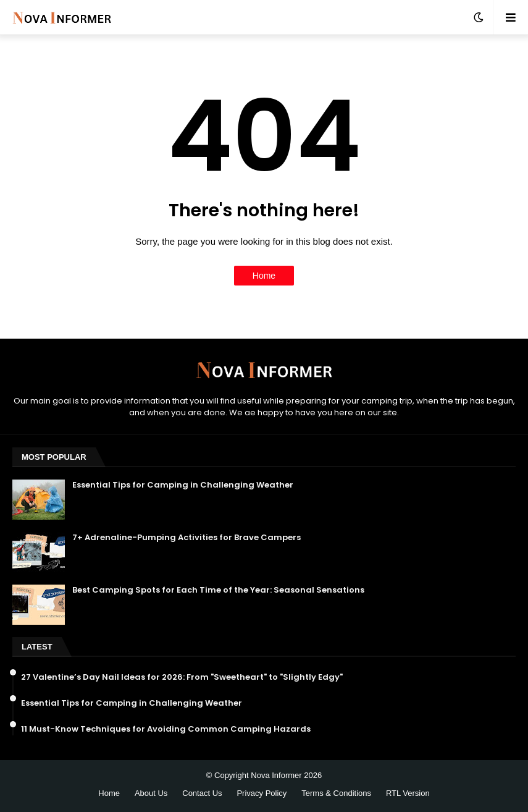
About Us (151, 793)
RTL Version (408, 793)
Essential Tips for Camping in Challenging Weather (183, 485)
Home (264, 276)
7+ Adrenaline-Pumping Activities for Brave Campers (186, 538)
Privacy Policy (262, 793)
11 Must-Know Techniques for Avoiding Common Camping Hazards (166, 729)
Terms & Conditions (336, 793)
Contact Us (202, 793)
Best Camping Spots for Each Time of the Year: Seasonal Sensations (218, 590)
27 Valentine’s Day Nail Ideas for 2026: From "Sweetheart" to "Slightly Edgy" (182, 677)
